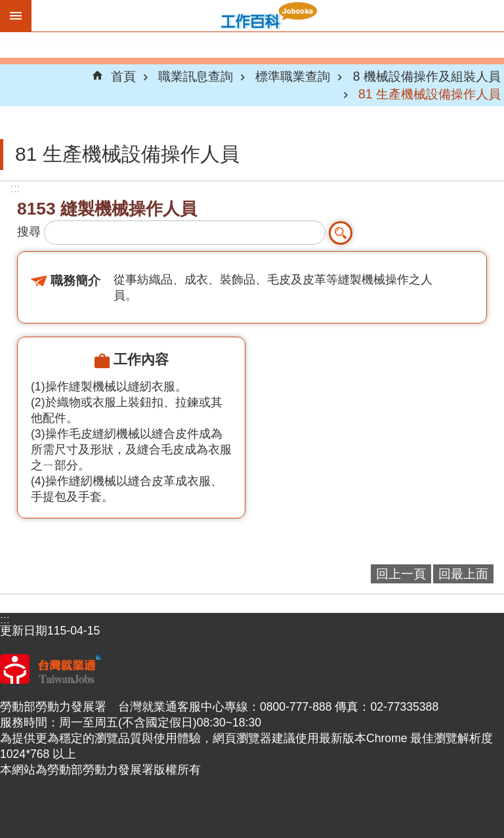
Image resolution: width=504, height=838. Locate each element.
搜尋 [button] (341, 233)
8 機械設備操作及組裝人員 (427, 76)
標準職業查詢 (293, 76)
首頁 (123, 76)
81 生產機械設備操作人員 (430, 94)
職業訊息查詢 (196, 76)
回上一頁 (401, 574)
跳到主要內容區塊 (7, 7)
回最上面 (463, 574)
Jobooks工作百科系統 (268, 16)
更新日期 (24, 631)
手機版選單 (16, 16)
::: (15, 188)
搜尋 (29, 232)
